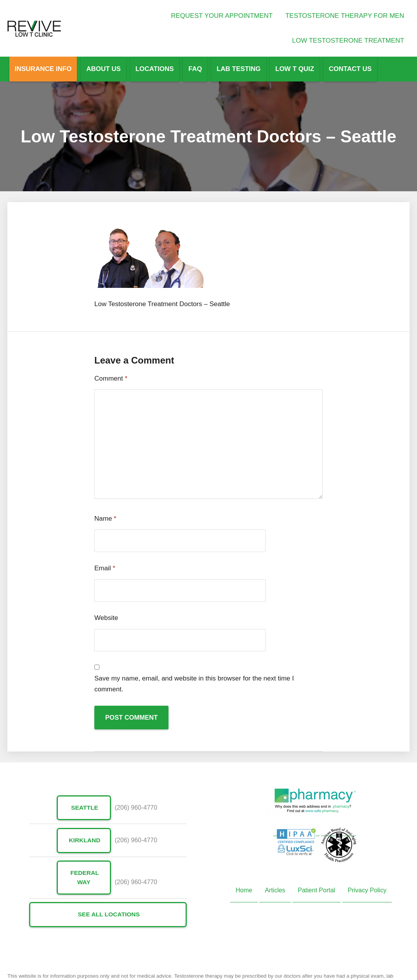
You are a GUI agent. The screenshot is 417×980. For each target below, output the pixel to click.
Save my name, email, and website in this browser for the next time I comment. (194, 684)
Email (105, 568)
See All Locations (108, 915)
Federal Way (84, 878)
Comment (111, 378)
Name (105, 519)
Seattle (84, 808)
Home (244, 891)
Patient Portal (316, 891)
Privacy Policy (367, 891)
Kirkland (84, 841)
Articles (275, 891)
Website (106, 618)
